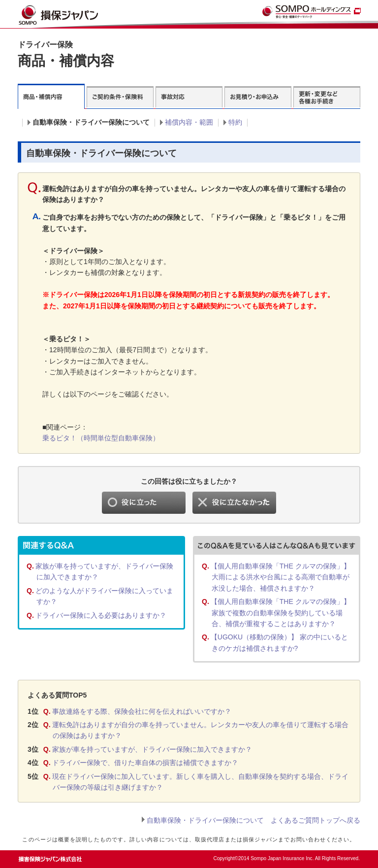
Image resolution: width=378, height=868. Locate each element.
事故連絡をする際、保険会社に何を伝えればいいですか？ (142, 711)
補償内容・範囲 (189, 122)
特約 (235, 122)
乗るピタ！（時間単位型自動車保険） (101, 438)
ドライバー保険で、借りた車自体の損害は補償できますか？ (145, 763)
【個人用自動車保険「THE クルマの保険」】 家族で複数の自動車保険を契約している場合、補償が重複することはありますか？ (281, 613)
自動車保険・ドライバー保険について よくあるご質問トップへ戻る (253, 820)
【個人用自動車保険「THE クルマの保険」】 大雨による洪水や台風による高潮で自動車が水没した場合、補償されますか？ (281, 577)
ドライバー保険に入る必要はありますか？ (101, 615)
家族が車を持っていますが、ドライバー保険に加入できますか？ (152, 749)
